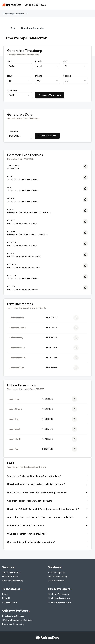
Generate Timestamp (50, 95)
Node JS (6, 598)
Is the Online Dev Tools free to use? (47, 525)
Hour (10, 76)
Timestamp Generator (16, 14)
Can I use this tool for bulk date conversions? (47, 542)
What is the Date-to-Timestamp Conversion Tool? (47, 476)
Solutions (55, 567)
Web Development (57, 572)
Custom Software (56, 581)
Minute (39, 76)
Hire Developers (60, 589)
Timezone (12, 90)
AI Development (10, 602)
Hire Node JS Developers (60, 602)
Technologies (12, 589)
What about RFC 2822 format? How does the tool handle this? (47, 517)
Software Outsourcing (13, 581)
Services (9, 567)
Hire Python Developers (59, 598)
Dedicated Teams (10, 576)
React (5, 594)
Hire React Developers (58, 594)
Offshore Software (16, 610)
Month (38, 61)
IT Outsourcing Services (13, 616)
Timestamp (13, 131)
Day (65, 61)
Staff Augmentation (11, 572)
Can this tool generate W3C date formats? (47, 501)
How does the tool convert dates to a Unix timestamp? (47, 484)
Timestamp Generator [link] (32, 28)
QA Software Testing (58, 576)
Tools (14, 28)
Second (67, 76)
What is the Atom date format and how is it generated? (47, 492)
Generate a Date (47, 136)
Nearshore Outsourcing (13, 624)
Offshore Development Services (17, 620)
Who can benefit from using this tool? (47, 534)
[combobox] (47, 66)
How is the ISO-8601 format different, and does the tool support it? (47, 509)
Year (10, 61)
